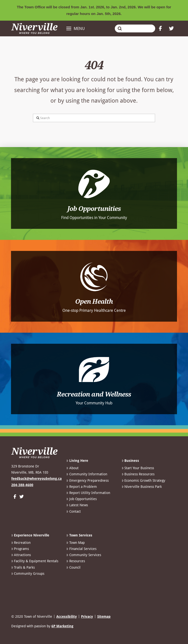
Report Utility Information (88, 493)
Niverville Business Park (142, 487)
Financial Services (81, 549)
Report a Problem (82, 487)
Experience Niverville (30, 535)
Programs (20, 549)
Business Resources (138, 474)
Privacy (87, 617)
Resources (76, 561)
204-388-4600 (22, 485)
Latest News (77, 505)
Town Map (75, 543)
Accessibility (67, 617)
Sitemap (104, 617)
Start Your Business (138, 468)
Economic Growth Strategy (143, 480)
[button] (76, 28)
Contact (73, 511)
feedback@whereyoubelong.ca (36, 479)
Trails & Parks (23, 567)
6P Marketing (62, 626)
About (72, 468)
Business (130, 461)
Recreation (21, 543)
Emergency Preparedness (87, 480)
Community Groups (28, 574)
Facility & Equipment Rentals (35, 561)
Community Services (84, 555)
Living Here (77, 461)
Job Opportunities (81, 499)
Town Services (79, 535)
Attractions (21, 555)
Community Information (87, 474)
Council (73, 567)
